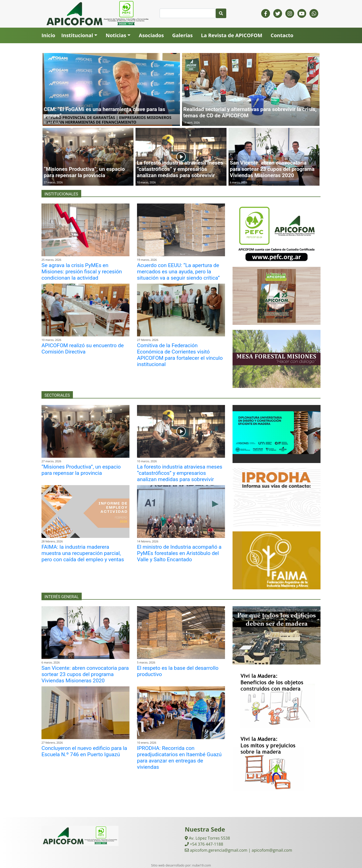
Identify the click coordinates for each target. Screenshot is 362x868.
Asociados (151, 35)
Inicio (48, 35)
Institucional (77, 35)
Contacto (282, 35)
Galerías (183, 35)
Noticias (116, 35)
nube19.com (202, 865)
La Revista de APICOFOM (232, 35)
